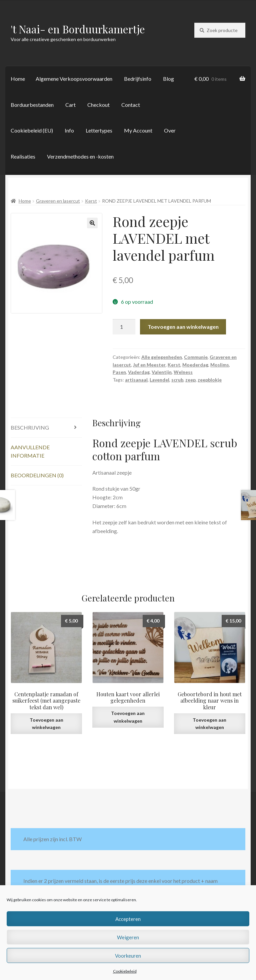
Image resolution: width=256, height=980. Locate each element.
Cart (70, 105)
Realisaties (23, 156)
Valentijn (162, 372)
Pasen (119, 372)
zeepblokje (210, 380)
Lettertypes (99, 130)
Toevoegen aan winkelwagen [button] (46, 724)
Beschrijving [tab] (30, 427)
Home (18, 79)
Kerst (91, 201)
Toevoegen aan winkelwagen (183, 327)
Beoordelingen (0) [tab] (37, 475)
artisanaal (136, 380)
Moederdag (195, 365)
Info (69, 130)
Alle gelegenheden (162, 357)
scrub (177, 380)
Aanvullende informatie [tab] (30, 451)
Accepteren (128, 919)
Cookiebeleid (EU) (32, 130)
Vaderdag (139, 372)
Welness (183, 372)
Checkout (98, 105)
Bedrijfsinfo (138, 79)
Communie (196, 357)
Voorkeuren (128, 956)
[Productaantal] (124, 327)
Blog (168, 79)
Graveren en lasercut (58, 201)
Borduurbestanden (32, 105)
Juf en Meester (149, 365)
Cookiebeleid (125, 971)
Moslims (220, 365)
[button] (92, 223)
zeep (190, 380)
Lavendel (159, 380)
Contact (131, 105)
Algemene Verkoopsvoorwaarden (74, 79)
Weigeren (128, 937)
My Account (138, 130)
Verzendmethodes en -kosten (80, 156)
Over (170, 130)
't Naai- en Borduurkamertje (78, 29)
